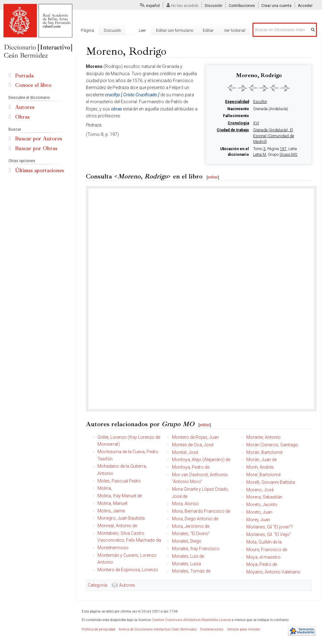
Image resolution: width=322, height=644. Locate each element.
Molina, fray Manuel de (120, 496)
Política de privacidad (98, 629)
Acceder (305, 6)
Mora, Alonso (186, 504)
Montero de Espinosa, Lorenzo (128, 570)
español (153, 6)
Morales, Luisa (186, 564)
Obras (22, 117)
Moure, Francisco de (267, 550)
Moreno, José (260, 490)
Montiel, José (185, 452)
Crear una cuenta (276, 6)
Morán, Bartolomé (264, 452)
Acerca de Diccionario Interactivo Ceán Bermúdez (158, 629)
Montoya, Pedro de (191, 467)
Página (87, 30)
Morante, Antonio (263, 437)
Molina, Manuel (112, 503)
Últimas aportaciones (39, 170)
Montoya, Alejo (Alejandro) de (201, 460)
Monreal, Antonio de (117, 526)
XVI (256, 123)
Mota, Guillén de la (264, 542)
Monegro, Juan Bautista (121, 518)
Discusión (214, 6)
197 (283, 149)
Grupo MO (289, 155)
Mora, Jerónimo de (191, 526)
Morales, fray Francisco (196, 549)
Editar (208, 30)
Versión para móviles (244, 629)
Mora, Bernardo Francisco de (201, 511)
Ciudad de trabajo (233, 130)
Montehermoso (113, 548)
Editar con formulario (175, 30)
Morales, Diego (187, 541)
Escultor (260, 102)
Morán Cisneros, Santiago (272, 445)
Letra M (260, 155)
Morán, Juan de (261, 460)
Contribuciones (242, 6)
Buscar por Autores (39, 139)
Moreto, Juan (259, 512)
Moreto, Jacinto (262, 505)
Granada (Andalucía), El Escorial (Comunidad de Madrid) (274, 136)
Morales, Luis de (188, 556)
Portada (24, 76)
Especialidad (237, 102)
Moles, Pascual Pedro (119, 481)
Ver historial (235, 30)
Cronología (238, 123)
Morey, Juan (258, 520)
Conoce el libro (33, 85)
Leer (142, 30)
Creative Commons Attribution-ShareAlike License (191, 620)
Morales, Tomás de (191, 571)
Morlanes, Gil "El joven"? (269, 527)
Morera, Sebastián (264, 497)
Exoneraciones (212, 629)
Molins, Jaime (111, 511)
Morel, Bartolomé (263, 475)
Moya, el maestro (263, 557)
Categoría (97, 585)
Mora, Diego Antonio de (195, 519)
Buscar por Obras (36, 148)
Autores (127, 585)
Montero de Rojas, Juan (195, 437)
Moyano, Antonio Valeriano (273, 572)
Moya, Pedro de (262, 564)
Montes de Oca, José (193, 445)
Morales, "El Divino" (191, 534)
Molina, (105, 488)
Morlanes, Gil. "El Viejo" (269, 534)
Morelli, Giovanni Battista (271, 482)
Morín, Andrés (260, 467)
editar (213, 177)
